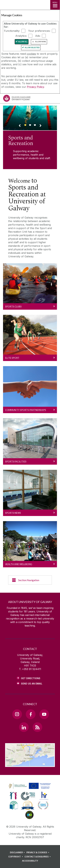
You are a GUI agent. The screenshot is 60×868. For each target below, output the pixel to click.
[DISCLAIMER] (18, 852)
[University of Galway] (17, 99)
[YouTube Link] (44, 714)
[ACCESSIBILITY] (30, 861)
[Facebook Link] (31, 714)
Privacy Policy (35, 87)
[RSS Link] (37, 727)
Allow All (23, 42)
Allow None (40, 42)
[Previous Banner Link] (20, 126)
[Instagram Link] (17, 714)
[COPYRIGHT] (16, 857)
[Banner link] (25, 126)
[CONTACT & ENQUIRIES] (38, 857)
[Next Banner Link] (40, 126)
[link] (29, 786)
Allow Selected (32, 48)
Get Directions (31, 678)
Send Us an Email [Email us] (32, 684)
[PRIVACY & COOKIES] (38, 852)
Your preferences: (39, 31)
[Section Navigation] (30, 580)
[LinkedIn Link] (24, 727)
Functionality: (12, 31)
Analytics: (21, 36)
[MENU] (55, 5)
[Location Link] (30, 765)
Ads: (38, 36)
